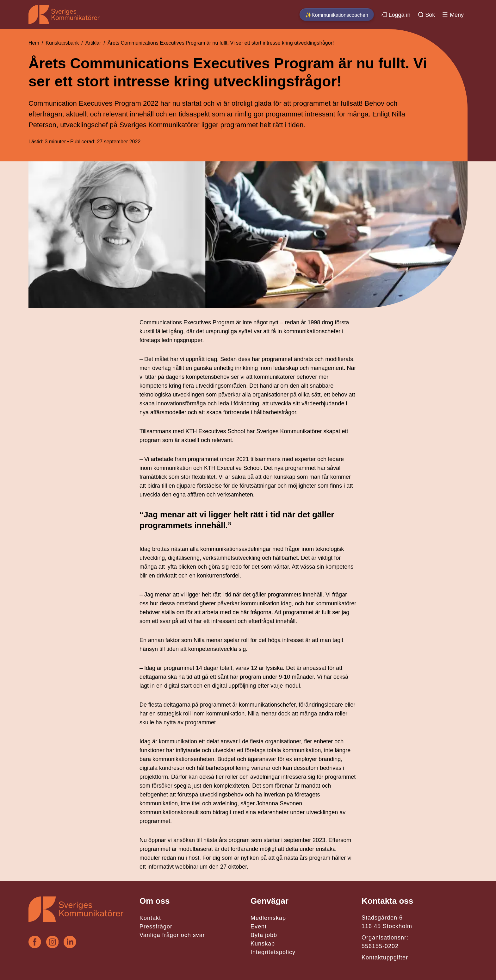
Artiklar (93, 43)
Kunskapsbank (62, 43)
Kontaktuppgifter (385, 958)
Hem (34, 43)
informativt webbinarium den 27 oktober (197, 867)
